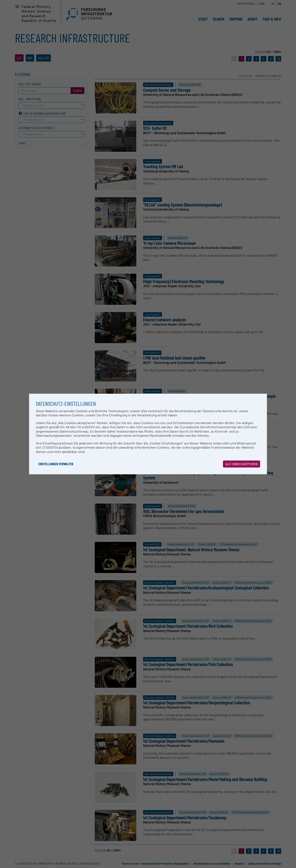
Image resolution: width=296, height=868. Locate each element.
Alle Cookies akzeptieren (242, 464)
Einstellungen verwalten (56, 464)
